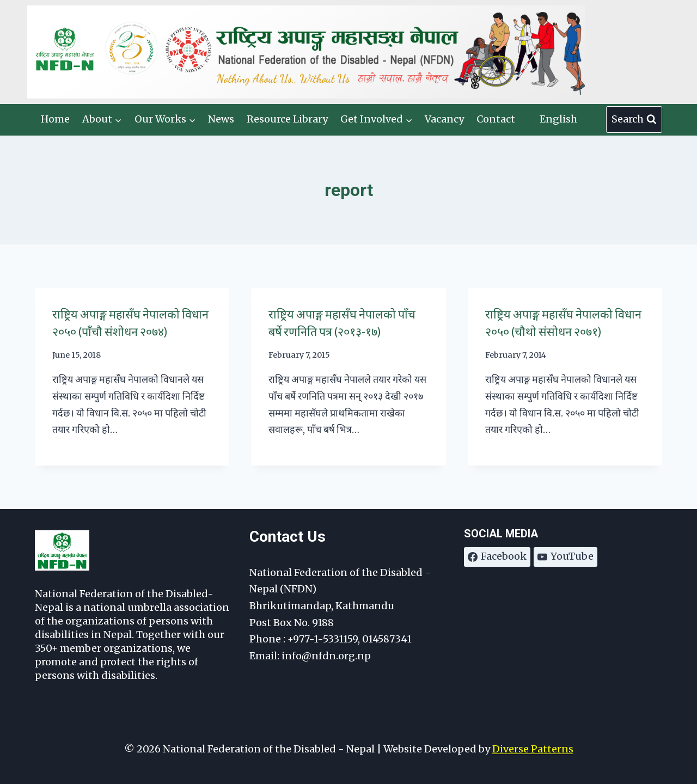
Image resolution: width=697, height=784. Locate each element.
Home (55, 119)
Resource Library (287, 119)
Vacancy (444, 119)
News (221, 119)
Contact (496, 119)
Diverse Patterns (533, 749)
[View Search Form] (634, 120)
